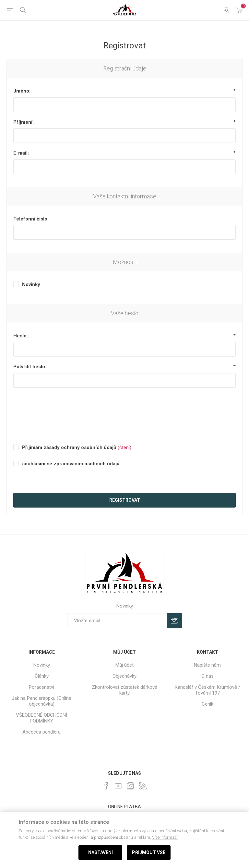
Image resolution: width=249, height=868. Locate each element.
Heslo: (21, 336)
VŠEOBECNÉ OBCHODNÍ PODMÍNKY (41, 718)
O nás (207, 676)
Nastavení (101, 852)
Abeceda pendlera (41, 732)
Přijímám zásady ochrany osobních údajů (69, 447)
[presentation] (124, 409)
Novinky (31, 284)
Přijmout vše (149, 852)
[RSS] (143, 786)
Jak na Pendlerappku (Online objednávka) (41, 701)
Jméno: (22, 91)
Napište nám (207, 665)
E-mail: (21, 153)
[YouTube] (118, 786)
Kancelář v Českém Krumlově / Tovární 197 (207, 690)
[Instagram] (131, 786)
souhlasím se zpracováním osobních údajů (71, 464)
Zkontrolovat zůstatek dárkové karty (124, 690)
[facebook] (106, 786)
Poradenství (41, 687)
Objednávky (124, 676)
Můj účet (124, 665)
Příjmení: (24, 122)
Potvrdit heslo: (30, 367)
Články (42, 676)
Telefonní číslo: (31, 219)
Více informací (165, 837)
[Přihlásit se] (117, 621)
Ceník (207, 704)
